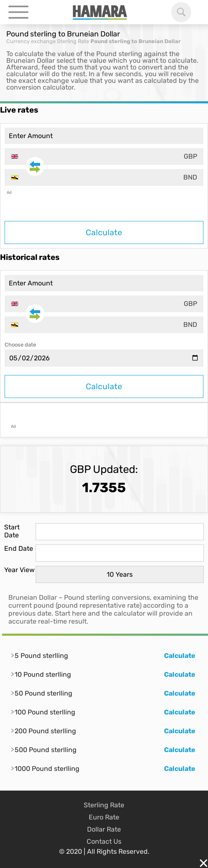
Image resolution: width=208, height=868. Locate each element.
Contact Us (104, 841)
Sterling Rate (73, 41)
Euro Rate (104, 817)
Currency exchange (31, 41)
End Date (19, 548)
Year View (19, 570)
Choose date (20, 345)
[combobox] (104, 157)
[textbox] (104, 157)
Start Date (12, 531)
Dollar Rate (104, 829)
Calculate (104, 232)
